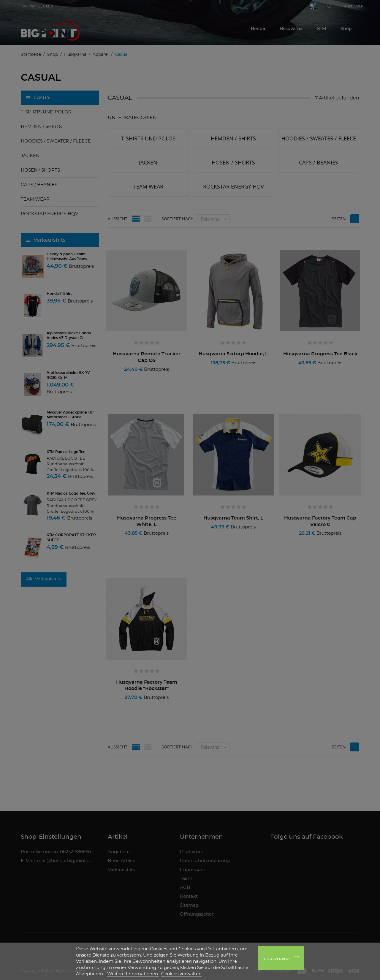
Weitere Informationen (133, 974)
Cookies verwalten (181, 974)
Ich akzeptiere (277, 959)
